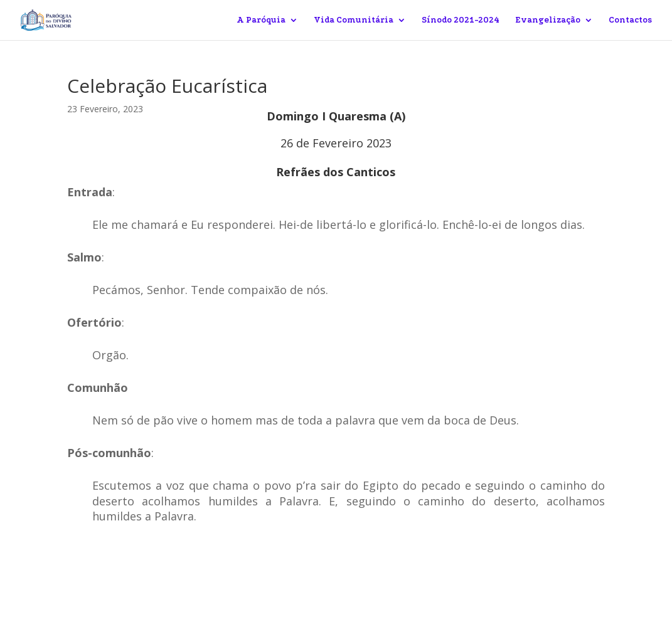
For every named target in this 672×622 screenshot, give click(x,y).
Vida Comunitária (354, 20)
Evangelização (548, 20)
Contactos (630, 20)
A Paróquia (261, 20)
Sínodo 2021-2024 (461, 20)
